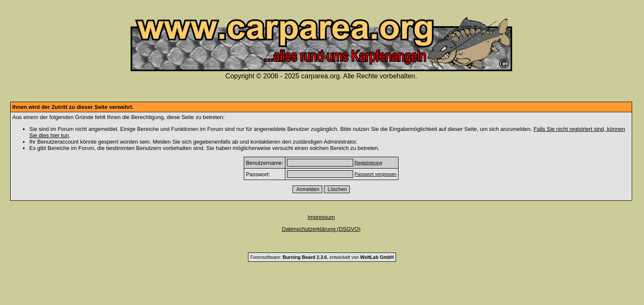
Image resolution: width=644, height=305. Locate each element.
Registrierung (368, 163)
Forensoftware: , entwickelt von (322, 257)
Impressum (321, 217)
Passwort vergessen (375, 174)
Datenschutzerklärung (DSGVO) (321, 229)
